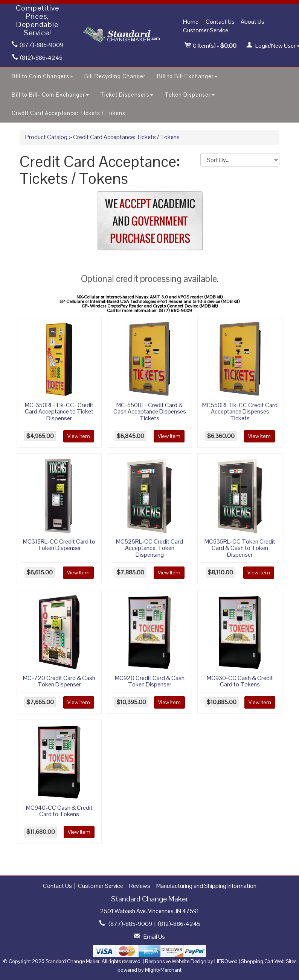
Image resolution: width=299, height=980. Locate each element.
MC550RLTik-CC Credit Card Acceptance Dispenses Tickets (240, 412)
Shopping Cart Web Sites (269, 961)
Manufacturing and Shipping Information (206, 886)
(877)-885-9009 (37, 45)
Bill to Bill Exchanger (187, 76)
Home (191, 22)
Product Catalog (46, 137)
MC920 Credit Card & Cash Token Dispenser (150, 681)
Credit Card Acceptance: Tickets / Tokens (69, 113)
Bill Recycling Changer (115, 76)
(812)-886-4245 (37, 58)
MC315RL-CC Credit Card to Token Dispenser (59, 545)
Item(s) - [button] (211, 46)
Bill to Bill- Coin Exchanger (50, 95)
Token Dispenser (190, 95)
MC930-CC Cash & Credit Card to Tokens (240, 681)
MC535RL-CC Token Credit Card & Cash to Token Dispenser (240, 548)
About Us (252, 22)
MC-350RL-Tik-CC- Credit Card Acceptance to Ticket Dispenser (59, 412)
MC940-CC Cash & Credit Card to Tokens (59, 811)
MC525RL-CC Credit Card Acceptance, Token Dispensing (149, 548)
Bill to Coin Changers (42, 76)
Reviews (140, 886)
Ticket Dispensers (127, 95)
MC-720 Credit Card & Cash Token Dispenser (59, 681)
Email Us (154, 937)
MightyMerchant (163, 970)
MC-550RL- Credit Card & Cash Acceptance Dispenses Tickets (150, 412)
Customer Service (206, 30)
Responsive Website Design (176, 961)
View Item (79, 436)
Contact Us (220, 22)
